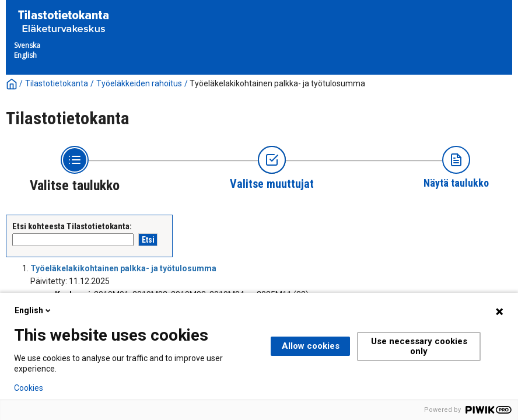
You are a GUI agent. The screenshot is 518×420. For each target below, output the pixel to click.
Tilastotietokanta (57, 83)
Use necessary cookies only (419, 346)
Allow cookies (311, 346)
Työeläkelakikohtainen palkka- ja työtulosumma (277, 83)
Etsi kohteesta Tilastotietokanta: (72, 226)
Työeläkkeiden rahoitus (139, 83)
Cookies (29, 388)
